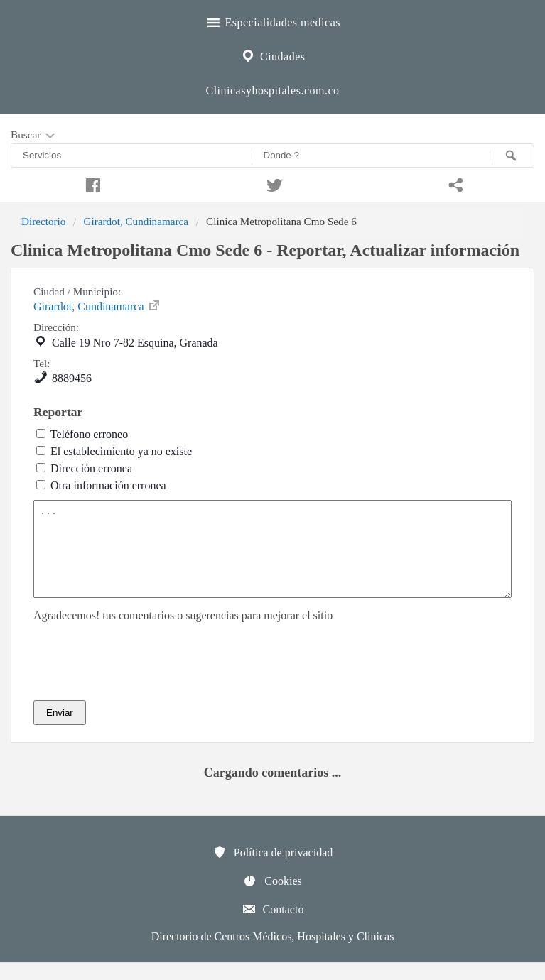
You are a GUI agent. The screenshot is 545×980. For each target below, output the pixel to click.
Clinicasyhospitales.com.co (272, 91)
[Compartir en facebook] (91, 183)
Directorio (43, 221)
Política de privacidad (273, 869)
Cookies (272, 898)
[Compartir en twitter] (273, 183)
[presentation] (141, 678)
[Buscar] (513, 156)
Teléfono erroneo (90, 434)
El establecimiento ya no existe (121, 451)
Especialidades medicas (272, 21)
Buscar (34, 136)
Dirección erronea (91, 468)
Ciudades (272, 55)
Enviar (60, 730)
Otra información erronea (108, 485)
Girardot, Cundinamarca (136, 221)
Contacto (273, 926)
